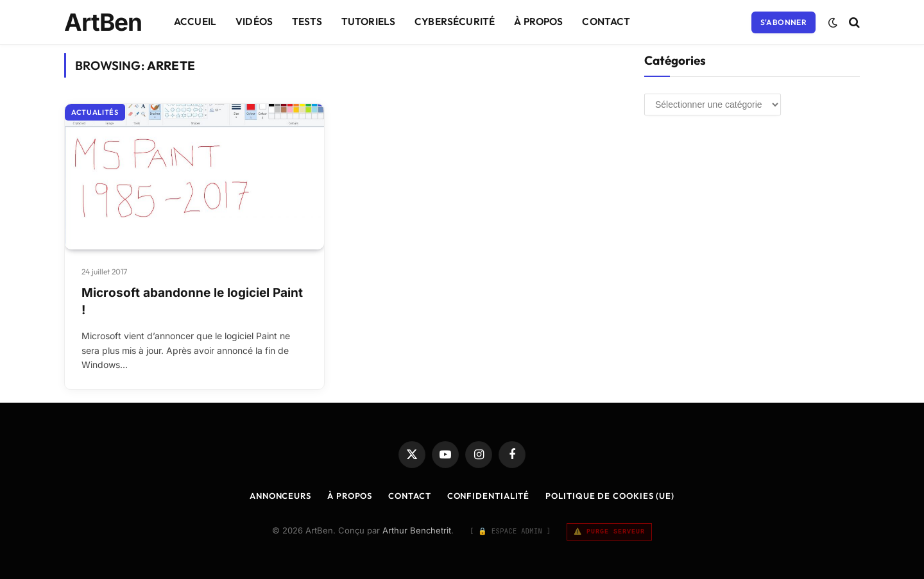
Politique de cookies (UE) (610, 496)
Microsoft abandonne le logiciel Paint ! (192, 301)
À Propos (538, 21)
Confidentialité (489, 496)
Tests (307, 21)
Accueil (195, 21)
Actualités (95, 112)
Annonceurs (280, 496)
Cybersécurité (455, 21)
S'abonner (783, 22)
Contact (606, 21)
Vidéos (254, 21)
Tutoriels (368, 21)
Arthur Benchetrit (417, 530)
